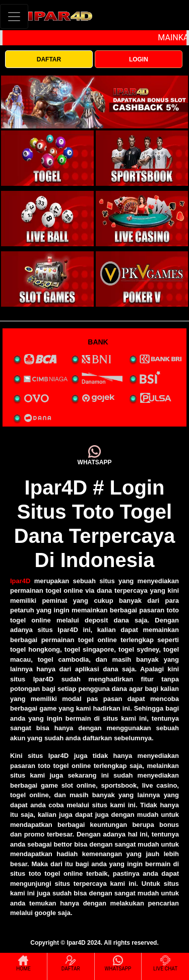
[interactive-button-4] (142, 219)
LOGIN (139, 59)
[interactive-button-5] (47, 279)
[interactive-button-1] (47, 158)
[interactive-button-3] (47, 219)
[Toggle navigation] (14, 16)
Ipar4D (20, 581)
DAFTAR (49, 59)
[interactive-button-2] (142, 158)
